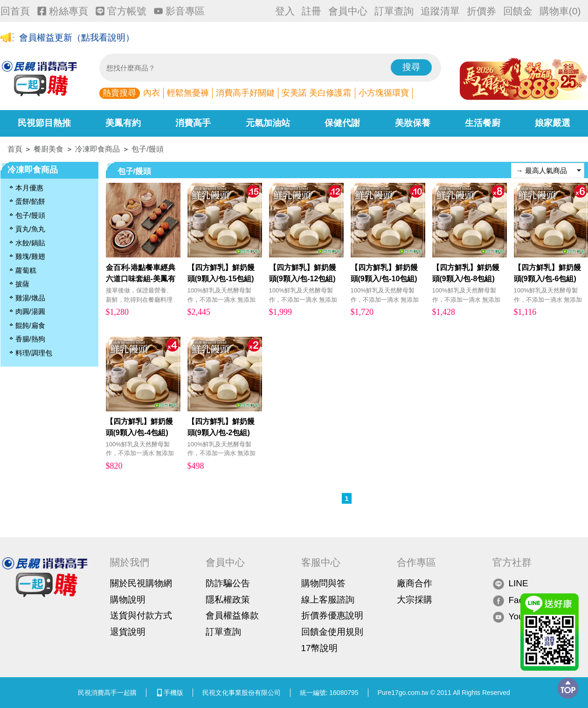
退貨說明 (128, 632)
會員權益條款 (232, 615)
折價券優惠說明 (332, 615)
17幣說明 (319, 648)
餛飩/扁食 (30, 325)
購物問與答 (323, 583)
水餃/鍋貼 (30, 243)
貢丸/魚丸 (30, 229)
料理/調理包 (34, 353)
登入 (285, 11)
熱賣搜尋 (119, 93)
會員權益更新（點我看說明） (77, 38)
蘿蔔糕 (26, 270)
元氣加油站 (268, 123)
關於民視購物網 (141, 583)
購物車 (560, 11)
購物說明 (128, 600)
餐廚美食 (48, 149)
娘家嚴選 (553, 123)
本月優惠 (29, 188)
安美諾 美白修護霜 (316, 93)
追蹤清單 (440, 11)
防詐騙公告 (228, 583)
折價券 (481, 11)
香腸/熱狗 (30, 339)
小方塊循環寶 (384, 93)
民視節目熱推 (44, 123)
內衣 (152, 93)
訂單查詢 (394, 11)
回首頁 (15, 11)
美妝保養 (413, 123)
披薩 (22, 284)
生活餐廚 (483, 123)
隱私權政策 (228, 600)
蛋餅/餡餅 (30, 201)
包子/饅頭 (147, 149)
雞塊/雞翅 (30, 256)
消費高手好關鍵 (245, 93)
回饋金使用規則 (332, 632)
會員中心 (348, 11)
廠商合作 (415, 583)
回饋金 (518, 11)
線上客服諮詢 (328, 600)
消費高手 (193, 123)
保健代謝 (342, 123)
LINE (510, 584)
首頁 (15, 149)
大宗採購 (415, 600)
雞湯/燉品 (30, 298)
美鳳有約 (123, 123)
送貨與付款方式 (141, 615)
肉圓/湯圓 (30, 311)
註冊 (311, 11)
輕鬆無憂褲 (188, 93)
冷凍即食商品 (97, 149)
